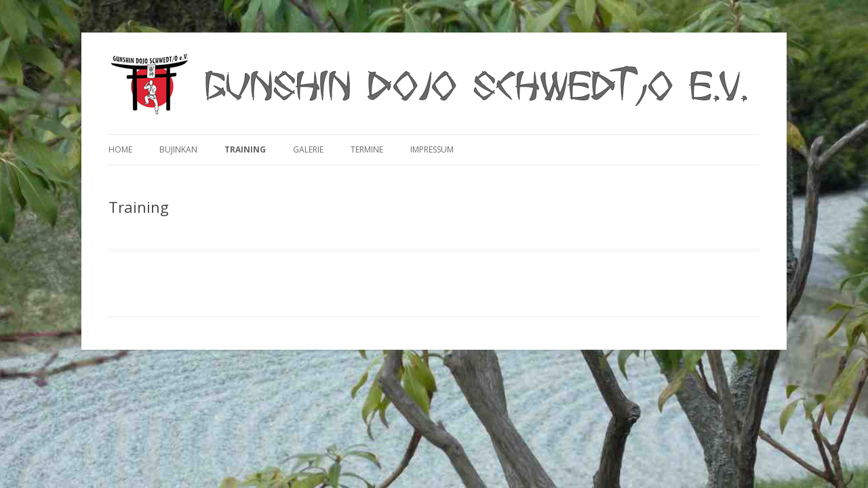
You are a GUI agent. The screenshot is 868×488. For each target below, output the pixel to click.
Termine (367, 149)
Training (245, 149)
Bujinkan (178, 149)
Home (120, 149)
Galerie (308, 149)
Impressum (432, 149)
